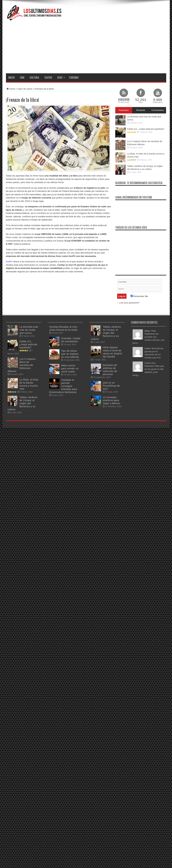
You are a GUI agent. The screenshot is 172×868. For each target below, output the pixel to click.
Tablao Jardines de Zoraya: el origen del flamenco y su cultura (23, 403)
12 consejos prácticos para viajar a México (111, 400)
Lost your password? (129, 303)
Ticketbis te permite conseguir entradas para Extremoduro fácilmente (63, 386)
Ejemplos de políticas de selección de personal (110, 370)
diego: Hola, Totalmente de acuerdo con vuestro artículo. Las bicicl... (148, 337)
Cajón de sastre (25, 89)
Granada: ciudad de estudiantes (71, 340)
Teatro (48, 78)
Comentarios (158, 110)
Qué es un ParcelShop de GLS (111, 386)
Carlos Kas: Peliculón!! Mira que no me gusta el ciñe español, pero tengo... (148, 369)
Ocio (61, 78)
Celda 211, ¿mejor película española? (146, 129)
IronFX (9, 262)
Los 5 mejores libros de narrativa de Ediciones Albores (22, 365)
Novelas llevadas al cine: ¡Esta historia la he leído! (63, 328)
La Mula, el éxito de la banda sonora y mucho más (29, 384)
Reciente (141, 110)
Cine (22, 78)
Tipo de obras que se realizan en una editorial (70, 354)
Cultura (34, 78)
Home (11, 89)
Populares (124, 110)
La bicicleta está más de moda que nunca (29, 330)
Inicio (12, 78)
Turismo (74, 78)
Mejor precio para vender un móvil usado (70, 368)
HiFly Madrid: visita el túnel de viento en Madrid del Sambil (112, 352)
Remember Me (139, 296)
